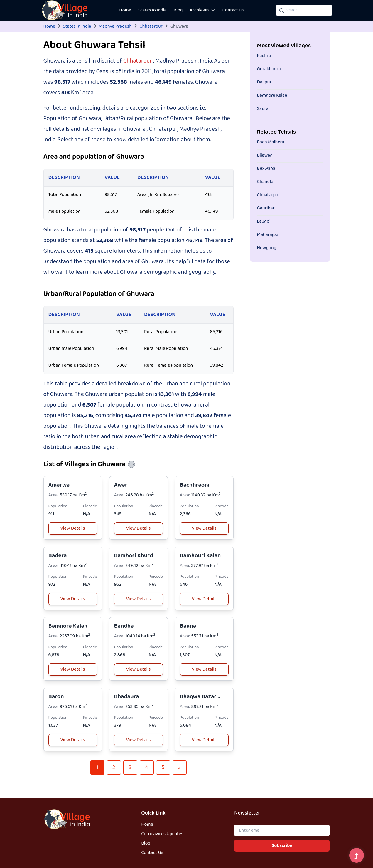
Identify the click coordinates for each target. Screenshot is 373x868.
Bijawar (265, 155)
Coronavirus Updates (162, 834)
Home (125, 10)
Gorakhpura (269, 69)
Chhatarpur (151, 26)
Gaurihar (266, 208)
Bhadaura (127, 697)
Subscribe (282, 846)
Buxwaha (266, 169)
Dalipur (264, 82)
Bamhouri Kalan (200, 556)
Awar (121, 485)
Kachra (264, 56)
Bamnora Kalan (68, 626)
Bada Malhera (271, 142)
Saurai (263, 109)
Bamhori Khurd (134, 556)
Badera (58, 556)
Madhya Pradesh (115, 26)
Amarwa (59, 485)
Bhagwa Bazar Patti (198, 701)
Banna (188, 626)
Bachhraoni (195, 485)
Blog (178, 10)
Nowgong (267, 248)
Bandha (124, 626)
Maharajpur (269, 235)
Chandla (265, 182)
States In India (152, 10)
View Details (73, 528)
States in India (77, 26)
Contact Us (233, 10)
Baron (56, 697)
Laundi (264, 221)
